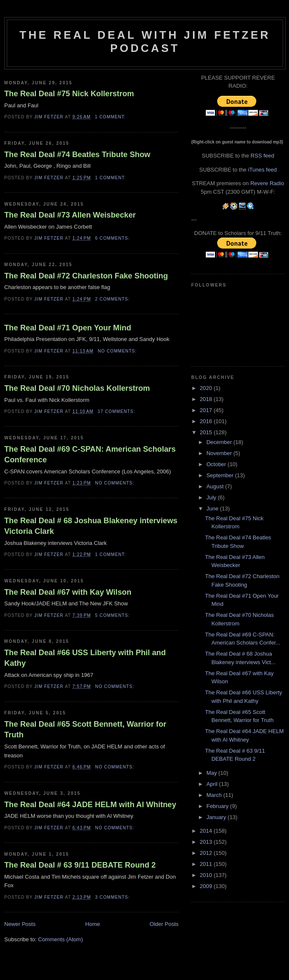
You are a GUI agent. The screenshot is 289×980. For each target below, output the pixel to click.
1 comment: (111, 117)
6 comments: (113, 238)
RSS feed (263, 156)
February (218, 806)
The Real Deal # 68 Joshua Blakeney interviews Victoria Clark (91, 526)
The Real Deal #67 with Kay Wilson (68, 592)
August (216, 486)
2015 (207, 432)
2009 (207, 886)
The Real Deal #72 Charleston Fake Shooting (86, 276)
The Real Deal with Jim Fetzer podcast (145, 42)
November (220, 453)
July (212, 497)
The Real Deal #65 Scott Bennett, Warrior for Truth (85, 729)
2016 (207, 421)
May (212, 773)
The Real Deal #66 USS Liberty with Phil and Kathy (85, 658)
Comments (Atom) (61, 939)
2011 (207, 864)
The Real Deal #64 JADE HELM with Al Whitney (90, 805)
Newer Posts (20, 924)
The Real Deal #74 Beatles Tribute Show (77, 155)
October (217, 464)
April (213, 784)
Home (93, 924)
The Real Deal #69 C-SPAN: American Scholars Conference (90, 454)
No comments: (118, 351)
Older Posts (164, 924)
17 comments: (117, 411)
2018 (207, 399)
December (220, 442)
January (217, 817)
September (221, 475)
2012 (207, 853)
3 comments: (113, 897)
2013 (207, 842)
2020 (207, 388)
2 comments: (113, 299)
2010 (207, 875)
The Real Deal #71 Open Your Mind (68, 328)
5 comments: (113, 615)
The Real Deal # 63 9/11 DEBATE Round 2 (80, 865)
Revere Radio (267, 183)
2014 (207, 831)
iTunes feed (262, 170)
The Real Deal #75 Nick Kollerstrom (69, 94)
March (215, 795)
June (213, 509)
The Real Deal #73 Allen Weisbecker (70, 215)
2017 (207, 410)
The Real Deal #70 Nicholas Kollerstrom (77, 388)
